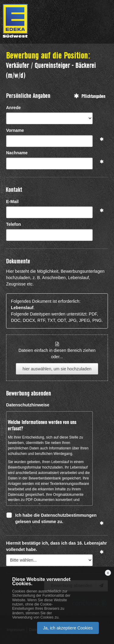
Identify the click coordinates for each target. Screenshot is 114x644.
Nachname (17, 153)
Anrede (13, 108)
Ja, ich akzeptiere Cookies (68, 628)
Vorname (15, 130)
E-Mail (12, 202)
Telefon (14, 224)
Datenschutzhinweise (28, 405)
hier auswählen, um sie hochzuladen (57, 369)
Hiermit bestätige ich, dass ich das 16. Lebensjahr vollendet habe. (56, 546)
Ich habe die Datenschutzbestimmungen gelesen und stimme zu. (56, 518)
